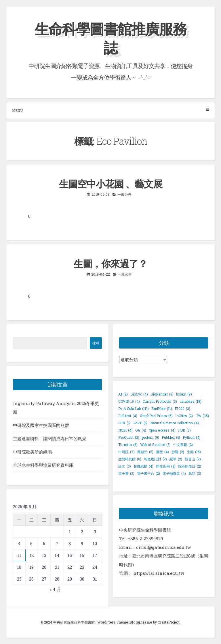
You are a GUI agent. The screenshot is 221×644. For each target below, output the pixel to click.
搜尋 (96, 343)
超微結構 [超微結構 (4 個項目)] (143, 466)
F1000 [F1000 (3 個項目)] (182, 408)
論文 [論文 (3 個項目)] (125, 466)
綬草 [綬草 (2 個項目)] (176, 459)
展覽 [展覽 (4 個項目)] (162, 452)
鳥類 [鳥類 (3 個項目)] (195, 473)
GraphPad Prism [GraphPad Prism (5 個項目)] (156, 416)
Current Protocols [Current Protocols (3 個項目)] (160, 401)
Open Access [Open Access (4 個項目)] (162, 430)
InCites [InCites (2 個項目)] (184, 416)
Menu (111, 110)
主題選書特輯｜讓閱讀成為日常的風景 (50, 438)
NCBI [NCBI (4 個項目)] (125, 430)
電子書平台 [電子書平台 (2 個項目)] (148, 473)
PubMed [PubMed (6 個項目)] (171, 437)
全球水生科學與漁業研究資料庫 (43, 465)
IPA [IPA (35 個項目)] (202, 416)
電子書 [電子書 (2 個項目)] (126, 473)
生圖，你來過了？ (110, 263)
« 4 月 (55, 589)
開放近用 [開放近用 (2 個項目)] (166, 466)
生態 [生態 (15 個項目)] (194, 452)
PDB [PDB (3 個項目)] (184, 430)
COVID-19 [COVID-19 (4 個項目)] (129, 401)
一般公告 (125, 194)
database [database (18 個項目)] (190, 401)
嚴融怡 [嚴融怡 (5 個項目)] (145, 452)
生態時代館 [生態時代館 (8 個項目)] (130, 459)
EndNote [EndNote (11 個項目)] (162, 408)
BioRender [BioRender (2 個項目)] (162, 394)
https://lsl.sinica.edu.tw (159, 573)
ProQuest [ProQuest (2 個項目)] (129, 437)
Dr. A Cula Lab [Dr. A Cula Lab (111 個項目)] (134, 408)
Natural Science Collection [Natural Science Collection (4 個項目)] (175, 423)
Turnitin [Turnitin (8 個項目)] (128, 445)
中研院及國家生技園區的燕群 (41, 425)
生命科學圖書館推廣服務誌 (110, 38)
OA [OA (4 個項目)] (141, 430)
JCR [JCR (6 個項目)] (124, 423)
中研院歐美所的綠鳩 (32, 452)
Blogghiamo (141, 622)
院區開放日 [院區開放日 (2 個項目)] (190, 466)
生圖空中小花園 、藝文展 (111, 184)
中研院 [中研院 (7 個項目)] (126, 452)
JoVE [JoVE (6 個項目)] (140, 423)
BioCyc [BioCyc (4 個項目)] (139, 394)
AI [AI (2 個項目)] (123, 394)
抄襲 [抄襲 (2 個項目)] (178, 452)
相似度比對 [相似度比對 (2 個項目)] (155, 459)
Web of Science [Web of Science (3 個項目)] (155, 445)
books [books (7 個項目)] (184, 394)
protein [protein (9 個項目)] (150, 437)
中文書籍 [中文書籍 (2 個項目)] (183, 445)
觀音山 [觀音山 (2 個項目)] (193, 459)
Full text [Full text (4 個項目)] (128, 416)
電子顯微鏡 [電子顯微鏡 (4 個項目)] (174, 473)
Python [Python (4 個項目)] (192, 437)
